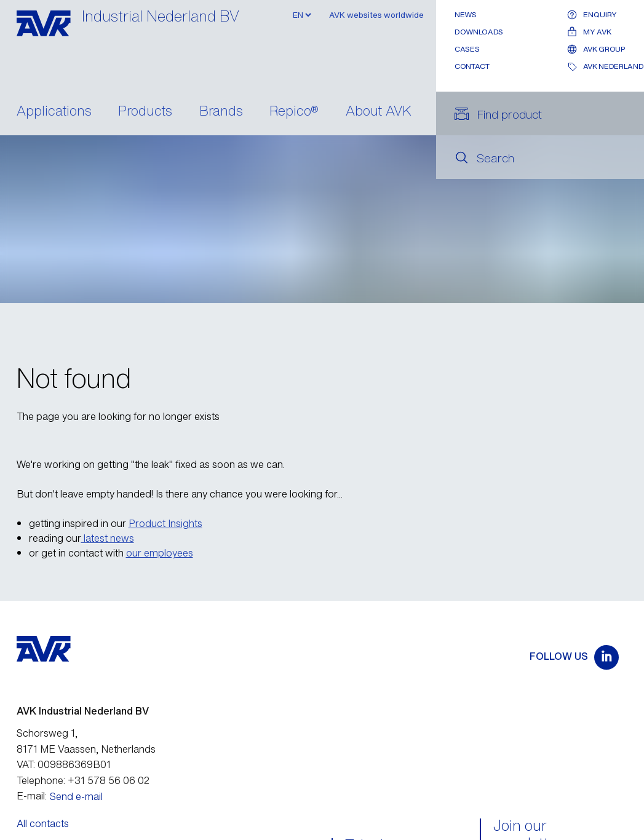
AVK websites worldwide (376, 15)
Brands (221, 112)
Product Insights (165, 523)
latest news (108, 538)
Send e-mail (76, 796)
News (466, 14)
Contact (472, 66)
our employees (160, 553)
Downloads (479, 32)
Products (145, 112)
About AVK (379, 112)
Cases (467, 49)
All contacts (43, 823)
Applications (54, 112)
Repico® (294, 112)
